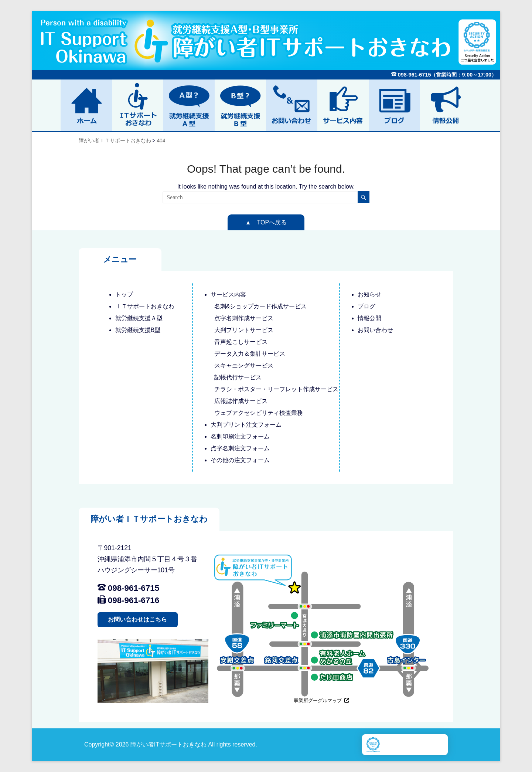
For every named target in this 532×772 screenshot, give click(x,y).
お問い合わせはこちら (137, 619)
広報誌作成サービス (241, 401)
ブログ (366, 306)
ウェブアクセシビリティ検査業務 (259, 413)
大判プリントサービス (244, 330)
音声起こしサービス (241, 342)
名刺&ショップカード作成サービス (261, 306)
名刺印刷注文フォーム (240, 436)
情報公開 (369, 318)
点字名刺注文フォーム (240, 448)
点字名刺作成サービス (244, 318)
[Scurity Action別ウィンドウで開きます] (373, 745)
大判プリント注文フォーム (246, 425)
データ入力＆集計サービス (250, 354)
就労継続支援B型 (138, 330)
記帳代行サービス (238, 377)
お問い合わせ (375, 330)
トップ (124, 294)
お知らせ (369, 294)
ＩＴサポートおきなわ (145, 306)
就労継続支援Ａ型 (139, 318)
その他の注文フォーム (240, 460)
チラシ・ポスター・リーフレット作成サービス (276, 389)
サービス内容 (228, 294)
